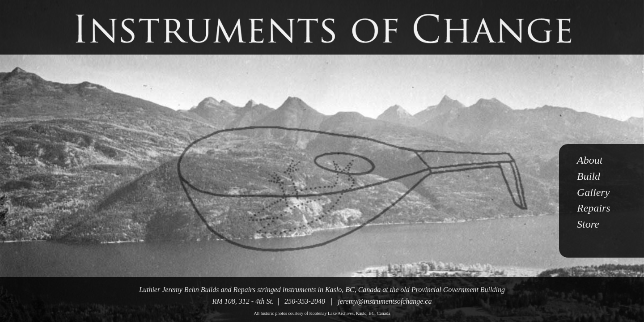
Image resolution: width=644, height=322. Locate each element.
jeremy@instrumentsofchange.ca (385, 301)
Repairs (594, 208)
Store (588, 224)
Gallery (593, 192)
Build (589, 176)
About (590, 160)
